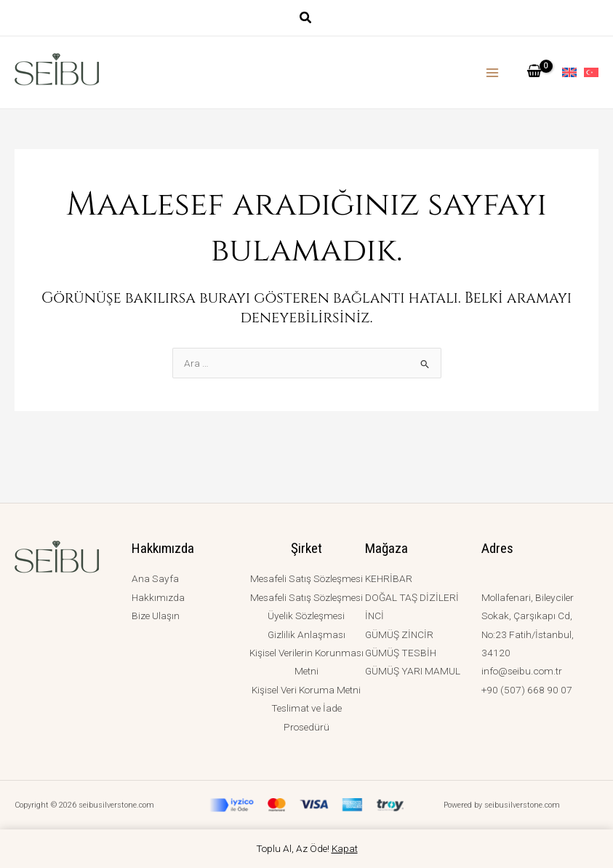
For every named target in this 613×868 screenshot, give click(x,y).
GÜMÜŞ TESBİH (401, 653)
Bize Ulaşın (156, 616)
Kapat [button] (345, 848)
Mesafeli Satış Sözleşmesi (306, 578)
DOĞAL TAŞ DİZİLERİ (412, 597)
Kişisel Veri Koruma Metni (306, 690)
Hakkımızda (158, 597)
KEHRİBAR (389, 578)
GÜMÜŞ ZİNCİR (399, 634)
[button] (306, 19)
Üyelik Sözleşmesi (306, 616)
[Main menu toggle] (493, 72)
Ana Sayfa (155, 578)
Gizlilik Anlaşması (306, 634)
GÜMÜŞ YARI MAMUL (413, 671)
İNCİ (374, 616)
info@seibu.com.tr (522, 671)
